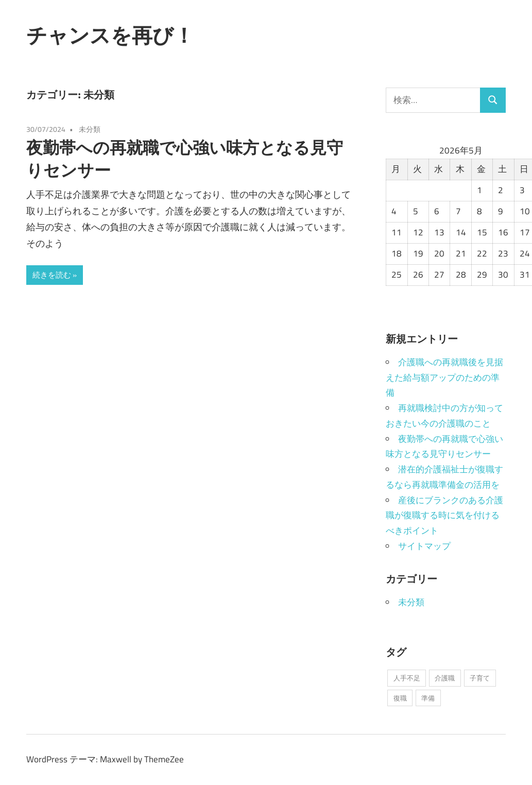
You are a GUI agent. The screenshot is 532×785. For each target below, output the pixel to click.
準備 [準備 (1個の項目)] (428, 698)
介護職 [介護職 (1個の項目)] (445, 678)
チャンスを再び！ (110, 35)
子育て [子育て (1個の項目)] (480, 678)
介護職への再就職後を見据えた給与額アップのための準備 (444, 378)
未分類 (90, 129)
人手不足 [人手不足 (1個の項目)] (407, 678)
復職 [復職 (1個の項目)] (400, 698)
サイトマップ (424, 546)
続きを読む (52, 275)
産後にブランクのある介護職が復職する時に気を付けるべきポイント (444, 516)
